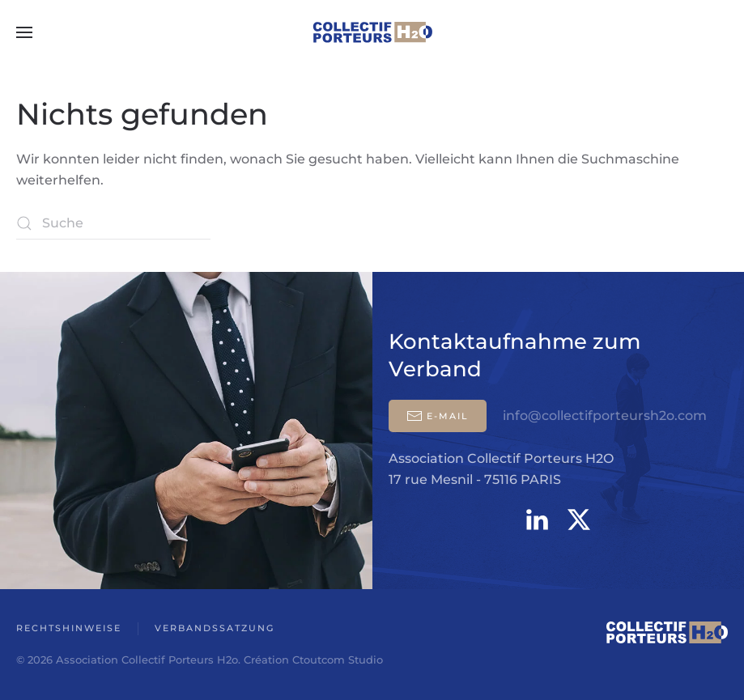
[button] (24, 32)
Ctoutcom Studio (338, 660)
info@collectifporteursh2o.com (605, 416)
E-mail (438, 416)
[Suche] (113, 223)
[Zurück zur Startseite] (372, 32)
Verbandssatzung (215, 628)
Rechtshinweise (69, 628)
